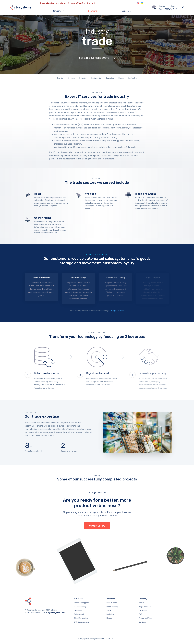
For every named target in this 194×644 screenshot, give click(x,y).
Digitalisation (96, 78)
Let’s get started (117, 311)
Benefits (83, 78)
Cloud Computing (81, 618)
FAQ (140, 614)
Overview (60, 78)
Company (143, 599)
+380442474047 (170, 9)
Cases (121, 78)
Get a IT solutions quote (94, 64)
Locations (143, 610)
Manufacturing (112, 607)
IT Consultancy (80, 607)
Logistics (110, 614)
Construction (112, 603)
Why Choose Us (145, 607)
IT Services (79, 599)
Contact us (133, 78)
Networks (78, 610)
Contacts (126, 11)
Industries (111, 599)
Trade (109, 610)
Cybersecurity (80, 614)
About (141, 603)
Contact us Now (97, 526)
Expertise (110, 78)
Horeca (109, 618)
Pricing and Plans (146, 618)
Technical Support (81, 603)
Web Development (81, 622)
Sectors (72, 78)
